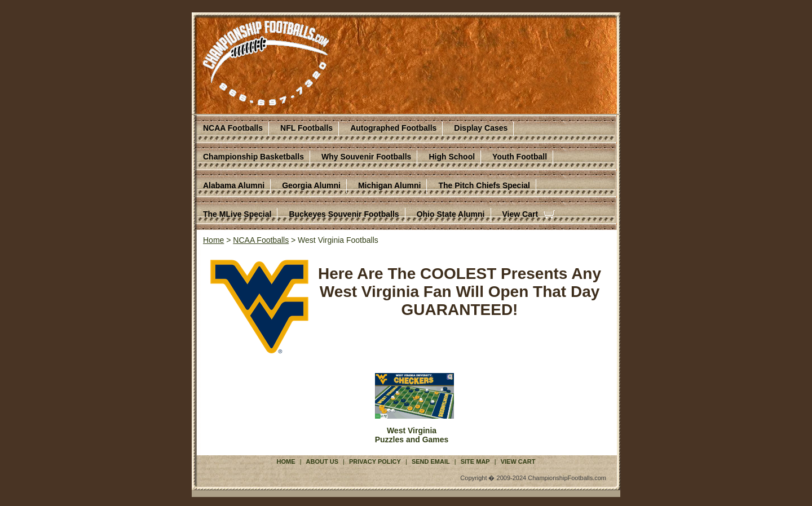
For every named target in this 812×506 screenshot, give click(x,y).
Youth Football (520, 157)
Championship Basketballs (253, 157)
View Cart (520, 214)
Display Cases (481, 128)
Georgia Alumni (311, 185)
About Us (322, 461)
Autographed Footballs (393, 128)
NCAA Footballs (233, 128)
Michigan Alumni (389, 185)
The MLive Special (237, 214)
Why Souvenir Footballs (366, 157)
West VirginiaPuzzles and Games (412, 435)
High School (452, 157)
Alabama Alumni (234, 185)
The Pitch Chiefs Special (484, 185)
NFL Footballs (306, 128)
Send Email (431, 461)
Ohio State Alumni (451, 214)
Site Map (475, 461)
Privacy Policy (375, 461)
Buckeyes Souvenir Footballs (344, 214)
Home (213, 240)
